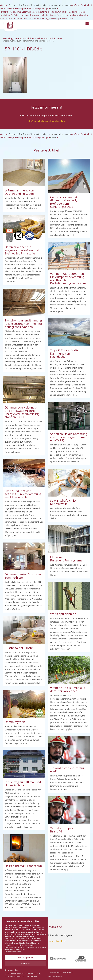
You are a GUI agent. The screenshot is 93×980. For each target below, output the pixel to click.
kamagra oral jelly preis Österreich (16, 12)
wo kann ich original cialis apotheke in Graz (53, 19)
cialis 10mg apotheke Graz (73, 12)
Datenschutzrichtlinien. (13, 952)
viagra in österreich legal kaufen (46, 12)
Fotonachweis (56, 972)
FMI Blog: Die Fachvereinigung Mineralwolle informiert (33, 39)
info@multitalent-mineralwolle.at (47, 121)
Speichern (25, 964)
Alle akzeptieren (25, 958)
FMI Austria (68, 972)
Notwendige (11, 970)
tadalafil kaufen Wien (10, 15)
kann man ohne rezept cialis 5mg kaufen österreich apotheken (48, 15)
